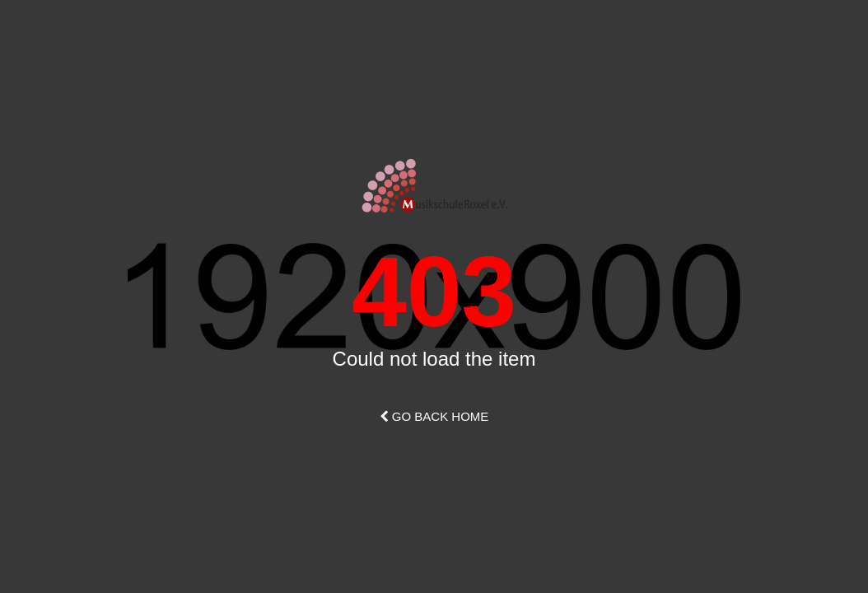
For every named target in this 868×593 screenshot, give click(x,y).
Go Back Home (434, 416)
